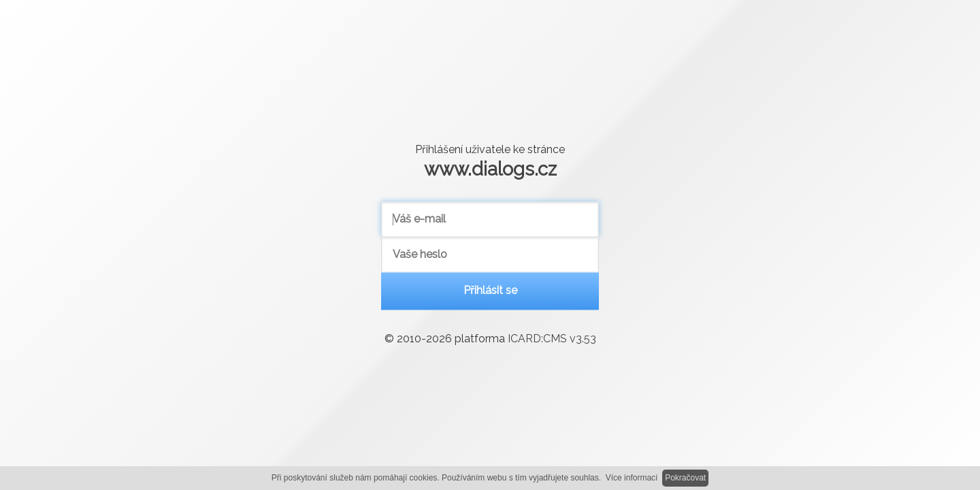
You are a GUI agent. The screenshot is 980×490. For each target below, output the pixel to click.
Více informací (632, 478)
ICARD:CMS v (552, 339)
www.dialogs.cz (490, 169)
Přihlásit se (490, 291)
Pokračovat (685, 478)
